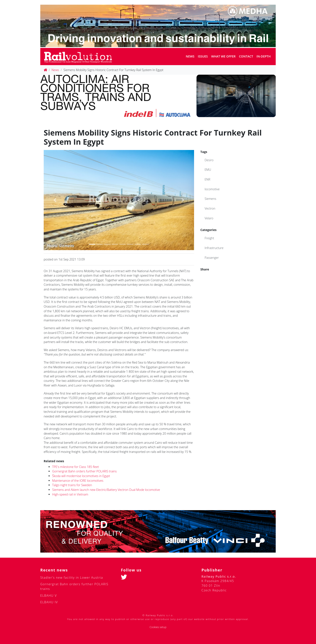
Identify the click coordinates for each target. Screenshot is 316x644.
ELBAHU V (49, 596)
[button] (55, 200)
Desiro (209, 160)
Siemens (210, 199)
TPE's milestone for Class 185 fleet (76, 467)
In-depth (264, 56)
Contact (246, 56)
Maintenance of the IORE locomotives (78, 481)
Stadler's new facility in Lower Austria (72, 577)
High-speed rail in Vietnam (70, 494)
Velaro (209, 218)
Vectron (210, 208)
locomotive (212, 189)
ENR (208, 179)
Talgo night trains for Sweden (72, 485)
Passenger (212, 258)
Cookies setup (158, 627)
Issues (203, 56)
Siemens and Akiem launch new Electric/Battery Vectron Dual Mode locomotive (106, 490)
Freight (209, 238)
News (190, 56)
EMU (208, 170)
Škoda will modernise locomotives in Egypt (81, 476)
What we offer (223, 56)
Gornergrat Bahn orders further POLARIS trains (84, 471)
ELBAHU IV (49, 602)
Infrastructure (214, 248)
